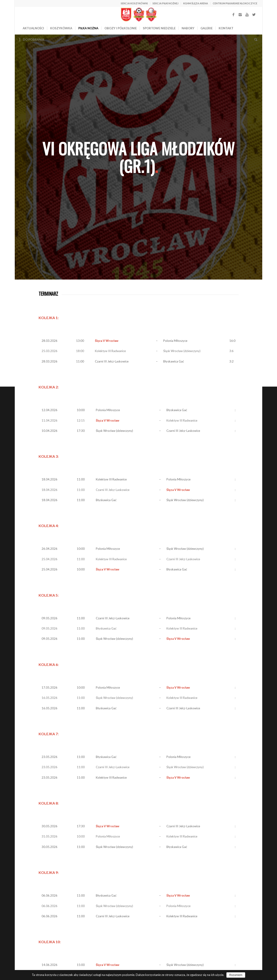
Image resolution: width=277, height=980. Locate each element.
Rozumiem (236, 975)
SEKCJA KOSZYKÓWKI (134, 3)
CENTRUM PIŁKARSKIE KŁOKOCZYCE (235, 3)
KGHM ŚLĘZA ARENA (196, 3)
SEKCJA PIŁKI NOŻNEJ (166, 3)
